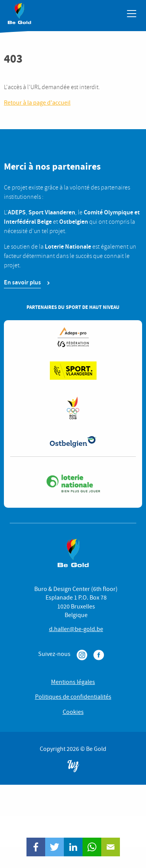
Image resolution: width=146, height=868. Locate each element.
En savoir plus (22, 282)
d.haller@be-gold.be (76, 629)
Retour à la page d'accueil (37, 103)
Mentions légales (73, 682)
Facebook (99, 655)
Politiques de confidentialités (73, 697)
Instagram (82, 655)
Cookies (73, 712)
